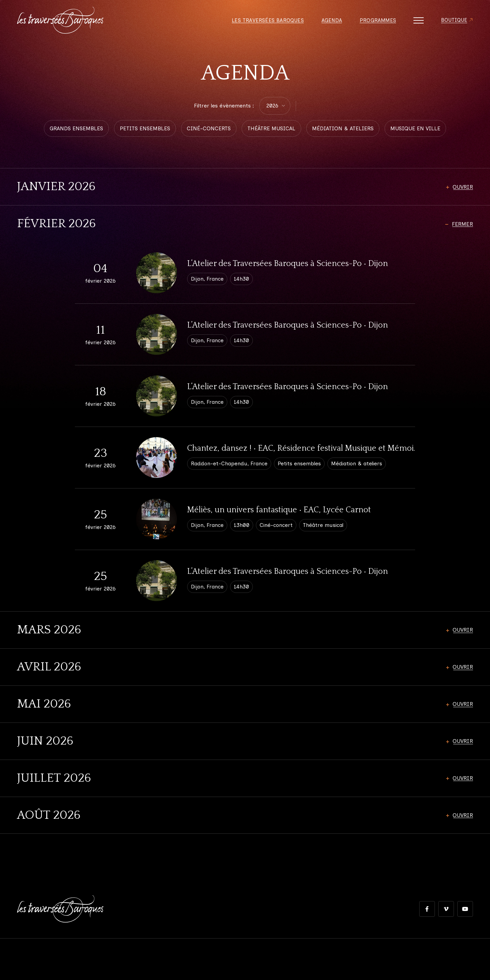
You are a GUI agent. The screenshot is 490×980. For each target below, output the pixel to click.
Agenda (329, 20)
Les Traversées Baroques (264, 20)
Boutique (454, 20)
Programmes (376, 20)
